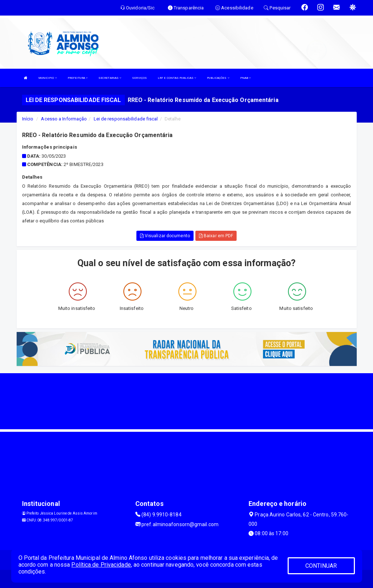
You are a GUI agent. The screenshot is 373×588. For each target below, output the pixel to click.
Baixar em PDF (216, 236)
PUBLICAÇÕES (218, 78)
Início (28, 119)
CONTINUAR (321, 566)
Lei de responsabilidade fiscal (126, 119)
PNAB (246, 78)
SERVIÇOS (139, 78)
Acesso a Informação (64, 119)
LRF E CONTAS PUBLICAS (177, 78)
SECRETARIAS (110, 78)
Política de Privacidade (101, 565)
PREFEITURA (78, 78)
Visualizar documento (165, 236)
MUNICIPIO (48, 78)
